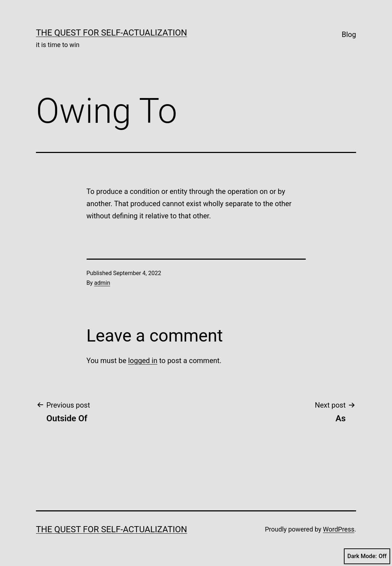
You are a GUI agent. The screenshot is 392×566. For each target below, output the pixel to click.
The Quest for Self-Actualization (112, 33)
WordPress (339, 529)
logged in (142, 361)
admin (102, 283)
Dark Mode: (367, 556)
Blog (349, 34)
